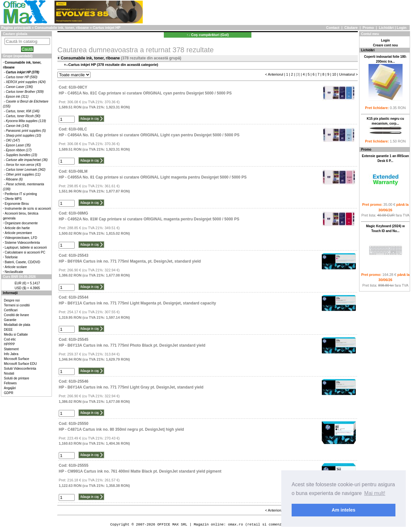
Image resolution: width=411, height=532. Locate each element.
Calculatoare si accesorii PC (25, 252)
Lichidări (386, 28)
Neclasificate (14, 272)
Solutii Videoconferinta (20, 369)
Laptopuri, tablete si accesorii (26, 247)
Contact (333, 28)
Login (402, 28)
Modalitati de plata (17, 325)
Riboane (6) (14, 179)
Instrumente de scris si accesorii (28, 209)
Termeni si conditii (17, 305)
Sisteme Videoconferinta (22, 243)
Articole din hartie (17, 228)
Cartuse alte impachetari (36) (27, 160)
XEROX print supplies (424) (26, 82)
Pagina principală (16, 28)
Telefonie (11, 257)
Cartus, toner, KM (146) (23, 111)
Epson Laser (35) (18, 145)
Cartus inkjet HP (107, 28)
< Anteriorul (274, 74)
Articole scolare (16, 267)
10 (334, 74)
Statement (11, 349)
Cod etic (10, 339)
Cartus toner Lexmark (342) (26, 170)
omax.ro (236, 524)
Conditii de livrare (16, 315)
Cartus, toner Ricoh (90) (23, 116)
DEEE (8, 330)
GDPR (9, 393)
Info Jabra (11, 354)
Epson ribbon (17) (19, 150)
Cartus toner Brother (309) (25, 92)
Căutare (351, 28)
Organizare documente (21, 223)
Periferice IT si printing (21, 194)
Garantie (10, 320)
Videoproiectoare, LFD (21, 238)
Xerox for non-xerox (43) (23, 165)
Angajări (10, 388)
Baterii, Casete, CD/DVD (23, 262)
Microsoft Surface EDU (20, 364)
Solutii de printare (17, 378)
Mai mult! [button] (375, 493)
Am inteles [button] (344, 510)
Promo (368, 28)
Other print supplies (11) (23, 174)
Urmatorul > (348, 74)
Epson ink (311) (17, 97)
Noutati (9, 373)
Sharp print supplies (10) (24, 136)
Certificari (11, 310)
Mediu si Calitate (16, 334)
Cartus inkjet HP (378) (23, 72)
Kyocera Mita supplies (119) (26, 121)
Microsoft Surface (17, 359)
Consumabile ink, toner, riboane (62, 28)
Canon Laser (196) (19, 87)
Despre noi (12, 300)
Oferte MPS (13, 199)
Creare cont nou (386, 45)
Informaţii (10, 293)
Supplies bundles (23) (22, 155)
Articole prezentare (18, 233)
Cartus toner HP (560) (22, 77)
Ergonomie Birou (17, 204)
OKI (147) (13, 140)
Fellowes (10, 383)
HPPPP (9, 344)
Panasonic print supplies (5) (26, 131)
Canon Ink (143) (18, 126)
